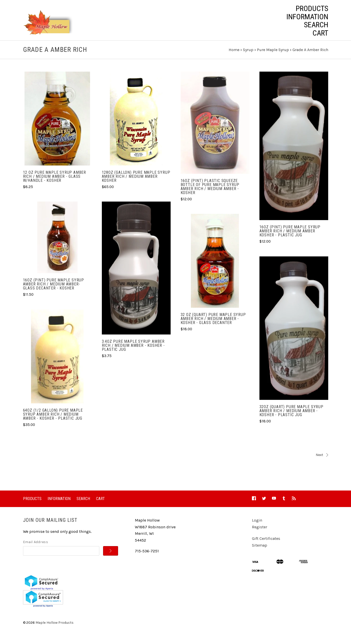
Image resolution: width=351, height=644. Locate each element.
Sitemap (260, 550)
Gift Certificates (266, 543)
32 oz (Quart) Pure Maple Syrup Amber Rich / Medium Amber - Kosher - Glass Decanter (213, 323)
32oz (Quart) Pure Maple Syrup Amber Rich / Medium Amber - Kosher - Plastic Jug (291, 415)
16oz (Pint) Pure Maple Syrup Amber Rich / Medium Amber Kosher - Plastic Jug (290, 236)
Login (257, 525)
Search (316, 25)
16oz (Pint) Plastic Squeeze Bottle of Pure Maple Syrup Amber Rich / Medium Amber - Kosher (210, 191)
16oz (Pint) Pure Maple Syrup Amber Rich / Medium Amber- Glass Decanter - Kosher (54, 289)
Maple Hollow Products (55, 627)
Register (260, 532)
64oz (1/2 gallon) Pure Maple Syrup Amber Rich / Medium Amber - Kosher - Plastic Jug (53, 419)
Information (307, 17)
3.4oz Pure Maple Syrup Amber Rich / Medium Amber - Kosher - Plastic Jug (133, 350)
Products (312, 9)
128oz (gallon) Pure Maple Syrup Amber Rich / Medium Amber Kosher (136, 181)
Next (253, 460)
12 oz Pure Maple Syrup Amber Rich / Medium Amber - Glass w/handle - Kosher (55, 181)
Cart (320, 33)
